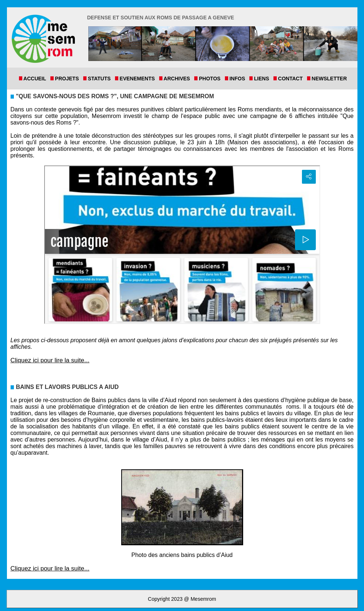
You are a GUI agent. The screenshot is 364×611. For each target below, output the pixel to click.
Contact (292, 79)
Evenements (139, 79)
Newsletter (329, 79)
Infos (239, 79)
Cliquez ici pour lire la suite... (50, 360)
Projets (68, 79)
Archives (178, 79)
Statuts (101, 79)
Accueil (36, 79)
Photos (211, 79)
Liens (263, 79)
